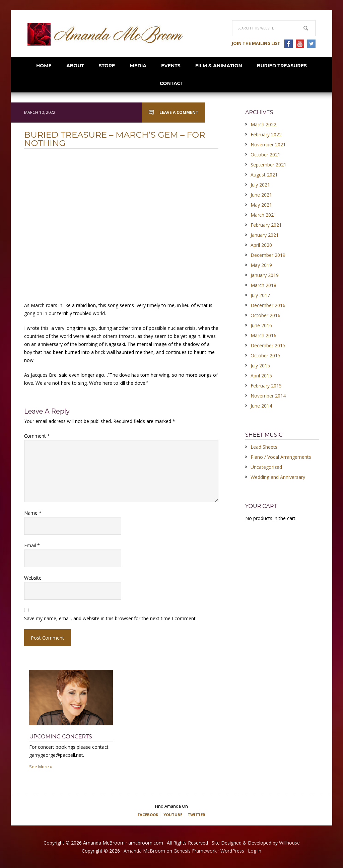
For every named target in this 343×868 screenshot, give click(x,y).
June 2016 (261, 325)
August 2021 (264, 175)
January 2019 (265, 275)
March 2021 (263, 215)
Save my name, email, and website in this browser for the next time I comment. (110, 618)
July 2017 (260, 295)
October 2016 (265, 315)
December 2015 (268, 345)
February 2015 (266, 386)
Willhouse (289, 842)
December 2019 (268, 255)
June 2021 (261, 195)
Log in (255, 850)
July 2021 (260, 185)
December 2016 (268, 305)
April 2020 (261, 245)
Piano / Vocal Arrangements (281, 457)
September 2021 (268, 165)
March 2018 (263, 285)
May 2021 (261, 205)
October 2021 (265, 155)
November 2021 (268, 144)
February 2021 (266, 225)
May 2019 (261, 265)
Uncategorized (266, 467)
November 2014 (268, 396)
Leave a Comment (179, 112)
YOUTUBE (173, 814)
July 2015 (260, 366)
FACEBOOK (144, 814)
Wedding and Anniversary (278, 477)
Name (33, 513)
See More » (41, 767)
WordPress (232, 850)
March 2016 (263, 335)
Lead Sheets (264, 447)
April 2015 (261, 376)
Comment (37, 436)
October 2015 (265, 355)
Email (32, 545)
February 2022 (266, 134)
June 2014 (261, 406)
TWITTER (200, 814)
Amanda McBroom (105, 34)
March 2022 (263, 124)
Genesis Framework (195, 850)
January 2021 (265, 235)
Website (33, 578)
